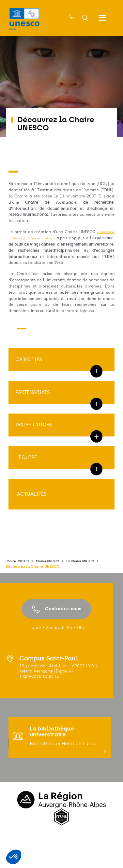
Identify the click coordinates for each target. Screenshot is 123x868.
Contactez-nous (56, 640)
